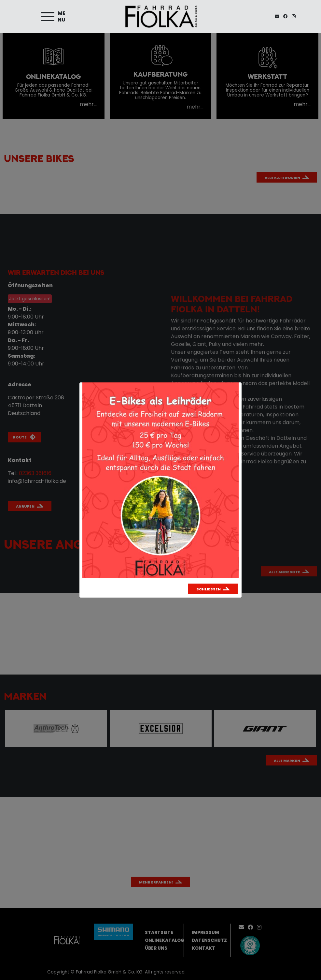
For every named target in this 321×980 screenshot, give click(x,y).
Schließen (209, 589)
